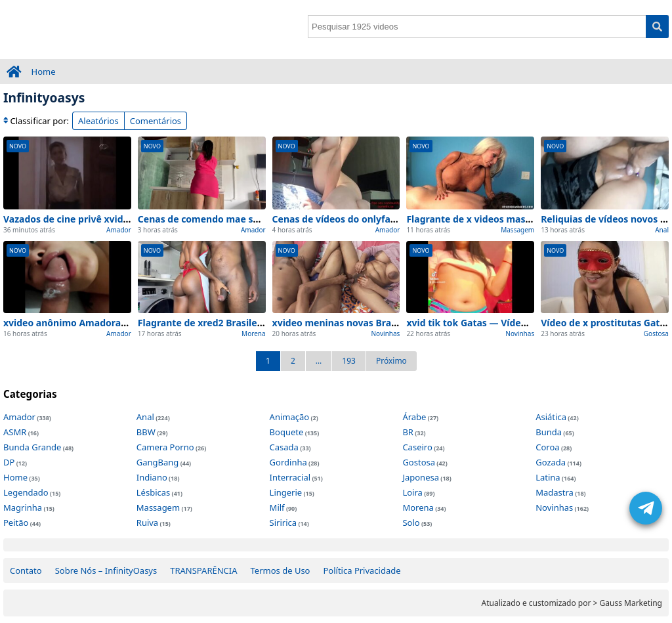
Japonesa (421, 477)
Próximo (391, 361)
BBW (146, 432)
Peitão (16, 523)
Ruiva (147, 523)
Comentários (156, 121)
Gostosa (656, 333)
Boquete (287, 432)
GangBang (158, 462)
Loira (412, 492)
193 (349, 361)
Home (44, 72)
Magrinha (23, 507)
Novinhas (386, 333)
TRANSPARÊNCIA (203, 570)
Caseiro (417, 447)
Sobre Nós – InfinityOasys (106, 570)
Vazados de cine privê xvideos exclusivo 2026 (105, 219)
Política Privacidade (362, 570)
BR (408, 432)
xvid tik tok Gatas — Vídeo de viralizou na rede (512, 323)
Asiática (551, 417)
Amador (119, 230)
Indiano (152, 477)
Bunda (549, 432)
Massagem (517, 230)
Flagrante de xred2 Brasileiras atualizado (231, 323)
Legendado (26, 492)
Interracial (290, 477)
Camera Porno (165, 447)
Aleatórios (98, 121)
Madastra (555, 492)
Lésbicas (153, 492)
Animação (290, 417)
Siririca (283, 523)
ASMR (15, 432)
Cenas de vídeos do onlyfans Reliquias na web (376, 219)
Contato (26, 570)
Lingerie (286, 492)
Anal (662, 230)
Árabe (414, 417)
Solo (411, 523)
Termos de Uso (281, 570)
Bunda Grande (32, 447)
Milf (277, 507)
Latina (548, 477)
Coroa (547, 447)
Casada (284, 447)
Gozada (551, 462)
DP (9, 462)
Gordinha (288, 462)
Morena (253, 333)
